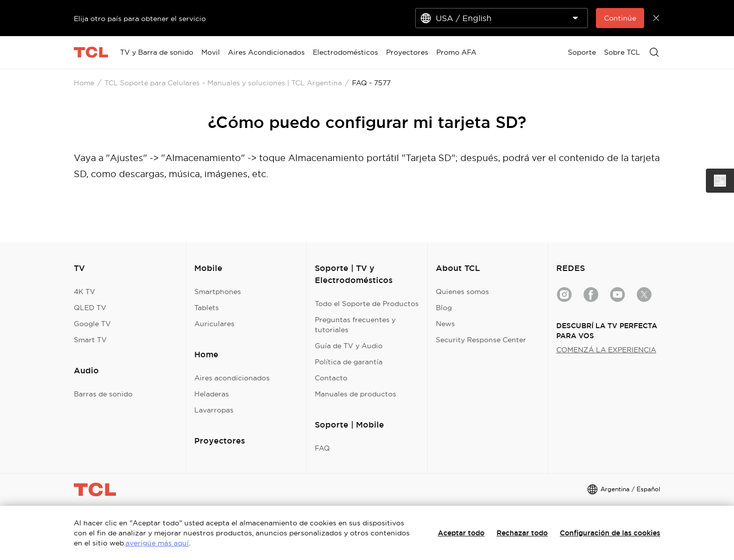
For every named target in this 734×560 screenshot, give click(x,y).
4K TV (85, 292)
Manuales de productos (355, 394)
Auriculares (214, 324)
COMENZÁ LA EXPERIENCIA (606, 350)
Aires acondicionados (232, 378)
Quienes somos (462, 292)
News (445, 324)
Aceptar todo (461, 533)
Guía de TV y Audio (349, 346)
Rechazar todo (522, 533)
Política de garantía (349, 362)
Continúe (620, 18)
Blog (444, 308)
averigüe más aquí (157, 543)
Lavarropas (214, 410)
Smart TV (90, 340)
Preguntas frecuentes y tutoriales (355, 325)
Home (84, 83)
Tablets (207, 308)
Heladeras (212, 394)
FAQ (322, 448)
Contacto (331, 378)
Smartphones (218, 292)
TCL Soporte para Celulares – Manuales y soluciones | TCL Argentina (223, 83)
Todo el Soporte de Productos (367, 304)
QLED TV (90, 308)
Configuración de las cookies (610, 533)
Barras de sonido (103, 394)
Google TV (92, 324)
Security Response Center (481, 340)
